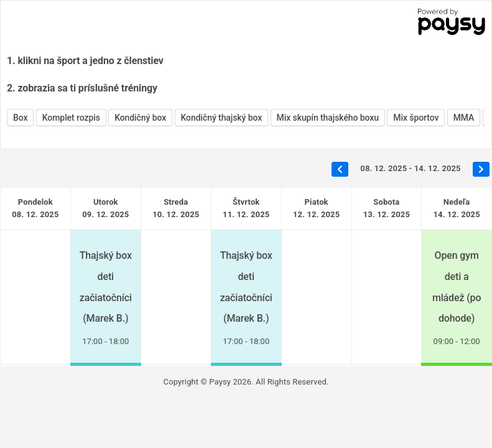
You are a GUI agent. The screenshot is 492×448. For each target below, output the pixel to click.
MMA (464, 118)
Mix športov (416, 118)
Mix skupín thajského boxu (328, 118)
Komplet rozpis (71, 118)
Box (20, 118)
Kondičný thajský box (222, 118)
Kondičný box (140, 118)
